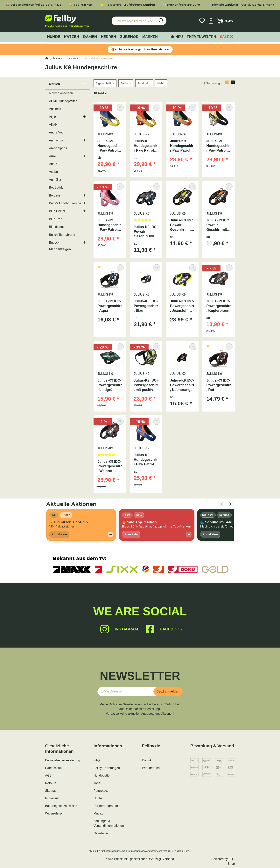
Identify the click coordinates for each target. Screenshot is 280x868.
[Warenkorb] (225, 21)
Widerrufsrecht (55, 813)
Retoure (51, 783)
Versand (168, 859)
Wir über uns (151, 768)
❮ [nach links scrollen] (222, 504)
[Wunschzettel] (202, 21)
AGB (48, 775)
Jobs (97, 783)
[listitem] (81, 525)
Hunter (98, 798)
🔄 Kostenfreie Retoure (181, 5)
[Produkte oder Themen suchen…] (134, 21)
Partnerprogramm (106, 806)
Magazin (99, 813)
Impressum (53, 798)
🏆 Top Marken (81, 5)
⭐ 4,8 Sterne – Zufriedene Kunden (128, 5)
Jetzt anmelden (168, 691)
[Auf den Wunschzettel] (120, 107)
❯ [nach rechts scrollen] (230, 504)
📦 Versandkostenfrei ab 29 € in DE (34, 5)
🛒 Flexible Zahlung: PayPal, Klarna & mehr (241, 5)
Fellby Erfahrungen (107, 768)
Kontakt (147, 760)
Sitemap (51, 791)
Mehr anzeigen (60, 249)
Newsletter (101, 833)
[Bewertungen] (146, 221)
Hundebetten (102, 775)
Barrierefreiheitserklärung (63, 760)
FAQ (97, 760)
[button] (211, 21)
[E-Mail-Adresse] (127, 692)
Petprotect (101, 791)
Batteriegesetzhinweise (61, 806)
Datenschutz (54, 768)
